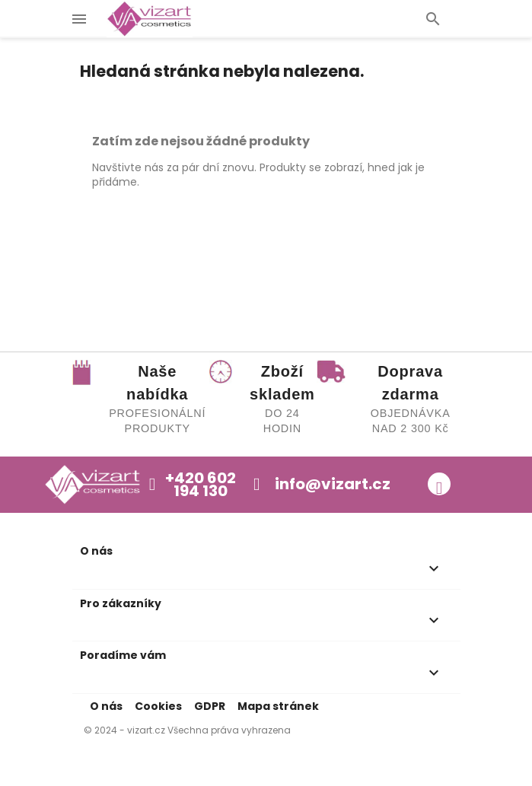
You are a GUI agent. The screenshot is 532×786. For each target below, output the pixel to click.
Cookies (158, 706)
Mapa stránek (278, 706)
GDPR (210, 706)
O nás (106, 706)
